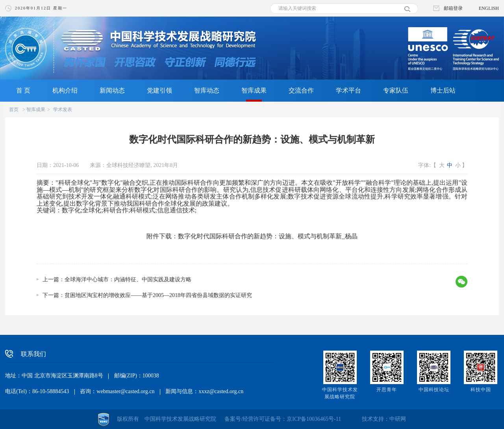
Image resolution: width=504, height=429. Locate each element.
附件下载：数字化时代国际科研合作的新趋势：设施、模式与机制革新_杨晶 (252, 236)
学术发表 (63, 110)
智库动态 (207, 90)
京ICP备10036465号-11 (314, 419)
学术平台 (348, 90)
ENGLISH (489, 8)
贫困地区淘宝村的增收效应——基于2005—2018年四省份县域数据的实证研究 (158, 295)
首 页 (23, 90)
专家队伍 (396, 90)
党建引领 (159, 90)
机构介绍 (65, 90)
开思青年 (387, 390)
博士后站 (443, 90)
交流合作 (301, 90)
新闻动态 (112, 90)
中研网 (398, 419)
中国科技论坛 (434, 390)
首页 (14, 110)
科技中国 (481, 390)
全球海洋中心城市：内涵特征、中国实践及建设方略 (128, 279)
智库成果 (254, 90)
